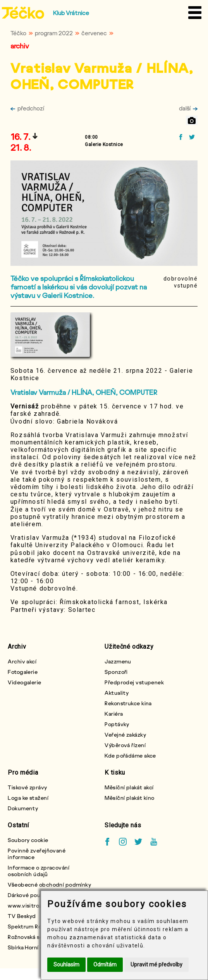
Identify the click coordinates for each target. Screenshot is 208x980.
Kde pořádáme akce (130, 755)
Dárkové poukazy (30, 895)
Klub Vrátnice (71, 13)
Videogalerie (24, 682)
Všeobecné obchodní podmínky (49, 884)
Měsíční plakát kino (129, 798)
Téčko (18, 33)
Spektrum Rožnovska (35, 926)
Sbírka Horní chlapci (33, 947)
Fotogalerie (23, 672)
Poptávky (117, 724)
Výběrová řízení (125, 745)
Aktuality (117, 693)
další (188, 108)
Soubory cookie (28, 840)
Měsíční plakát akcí (129, 787)
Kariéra (114, 714)
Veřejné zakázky (125, 735)
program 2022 (54, 33)
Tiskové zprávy (27, 787)
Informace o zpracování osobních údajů (39, 871)
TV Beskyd (22, 916)
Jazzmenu (118, 661)
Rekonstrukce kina (128, 703)
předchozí (27, 108)
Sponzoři (116, 672)
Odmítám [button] (105, 964)
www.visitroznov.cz (34, 905)
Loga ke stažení (28, 798)
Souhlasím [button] (66, 964)
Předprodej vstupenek (134, 682)
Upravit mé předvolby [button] (156, 964)
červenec (94, 33)
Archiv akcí (22, 661)
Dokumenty (23, 808)
